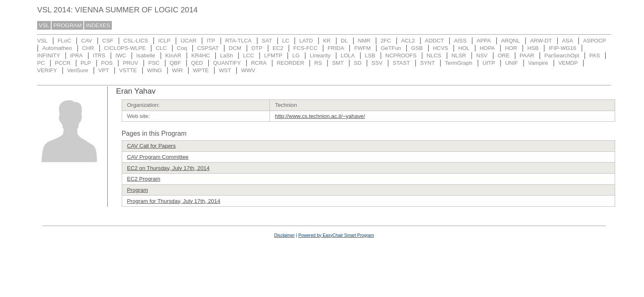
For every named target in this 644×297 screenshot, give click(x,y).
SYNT (427, 63)
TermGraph (459, 63)
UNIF (511, 63)
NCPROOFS (401, 55)
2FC (386, 41)
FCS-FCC (305, 48)
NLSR (459, 55)
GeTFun (391, 48)
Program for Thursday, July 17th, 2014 (174, 201)
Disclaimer (284, 235)
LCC (249, 55)
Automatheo (57, 48)
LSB (370, 55)
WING (154, 70)
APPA (484, 41)
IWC (121, 55)
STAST (401, 63)
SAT (267, 41)
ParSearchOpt (561, 55)
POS (107, 63)
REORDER (291, 63)
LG (296, 55)
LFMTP (273, 55)
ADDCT (434, 41)
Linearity (320, 55)
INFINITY (49, 55)
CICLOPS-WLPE (125, 48)
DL (344, 41)
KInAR (173, 55)
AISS (460, 41)
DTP (257, 48)
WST (225, 70)
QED (197, 63)
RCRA (259, 63)
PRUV (131, 63)
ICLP (164, 41)
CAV (87, 41)
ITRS (99, 55)
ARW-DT (541, 41)
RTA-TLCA (238, 41)
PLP (86, 63)
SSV (377, 63)
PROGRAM (67, 25)
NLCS (434, 55)
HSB (533, 48)
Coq (182, 48)
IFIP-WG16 (563, 48)
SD (358, 63)
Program (138, 190)
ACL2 (408, 41)
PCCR (63, 63)
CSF (108, 41)
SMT (338, 63)
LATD (306, 41)
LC (286, 41)
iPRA (76, 55)
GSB (417, 48)
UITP (489, 63)
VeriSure (78, 70)
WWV (248, 70)
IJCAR (189, 41)
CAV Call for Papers (151, 146)
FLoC (65, 41)
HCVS (440, 48)
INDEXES (98, 25)
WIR (177, 70)
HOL (464, 48)
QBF (175, 63)
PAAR (527, 55)
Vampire (538, 63)
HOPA (487, 48)
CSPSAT (208, 48)
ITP (211, 41)
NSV (482, 55)
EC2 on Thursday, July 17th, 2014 (168, 168)
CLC (162, 48)
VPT (104, 70)
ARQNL (510, 41)
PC (41, 63)
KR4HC (201, 55)
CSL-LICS (136, 41)
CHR (88, 48)
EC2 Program (144, 179)
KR (327, 41)
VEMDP (568, 63)
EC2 (278, 48)
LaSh (226, 55)
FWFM (363, 48)
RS (318, 63)
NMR (364, 41)
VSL (44, 25)
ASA (567, 41)
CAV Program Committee (158, 157)
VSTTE (128, 70)
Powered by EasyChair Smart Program (336, 235)
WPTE (201, 70)
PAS (594, 55)
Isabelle (146, 55)
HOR (511, 48)
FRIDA (336, 48)
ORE (504, 55)
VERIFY (47, 70)
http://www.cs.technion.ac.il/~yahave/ (320, 116)
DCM (235, 48)
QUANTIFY (227, 63)
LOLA (348, 55)
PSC (154, 63)
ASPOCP (594, 41)
